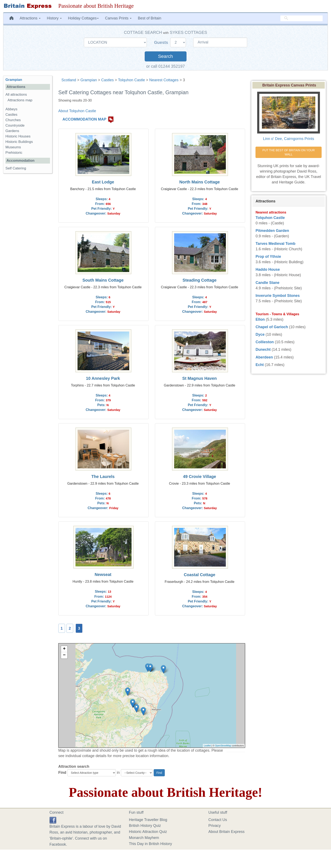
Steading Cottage (200, 280)
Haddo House (268, 269)
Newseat (103, 574)
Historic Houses (18, 136)
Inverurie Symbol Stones (278, 296)
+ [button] (64, 649)
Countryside (15, 125)
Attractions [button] (30, 18)
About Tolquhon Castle (77, 111)
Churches (13, 120)
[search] (302, 18)
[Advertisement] (28, 241)
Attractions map (20, 100)
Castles (107, 80)
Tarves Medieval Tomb (275, 244)
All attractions (16, 95)
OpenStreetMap (223, 746)
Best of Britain (150, 18)
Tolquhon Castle (131, 80)
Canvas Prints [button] (118, 18)
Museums (13, 147)
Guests (162, 42)
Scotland (69, 80)
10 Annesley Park (103, 378)
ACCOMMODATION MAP (84, 119)
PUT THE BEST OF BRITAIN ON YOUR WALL (289, 152)
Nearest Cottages (164, 80)
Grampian (89, 80)
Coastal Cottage (200, 575)
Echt (260, 365)
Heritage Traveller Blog (148, 820)
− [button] (64, 655)
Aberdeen (264, 357)
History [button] (54, 18)
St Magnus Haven (200, 378)
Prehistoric (14, 153)
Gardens (12, 131)
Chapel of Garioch (272, 327)
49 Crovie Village (199, 477)
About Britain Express (227, 832)
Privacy (215, 826)
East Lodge (103, 182)
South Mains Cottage (103, 280)
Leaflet (207, 746)
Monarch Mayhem (144, 838)
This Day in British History (151, 844)
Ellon (260, 319)
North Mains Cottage (200, 182)
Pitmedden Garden (272, 231)
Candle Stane (267, 283)
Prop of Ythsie (268, 257)
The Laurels (103, 477)
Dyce (260, 334)
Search (165, 56)
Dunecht (263, 349)
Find (62, 773)
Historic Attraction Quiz (148, 832)
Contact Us (218, 820)
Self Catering (16, 168)
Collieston (265, 342)
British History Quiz (145, 826)
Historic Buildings (19, 142)
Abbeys (11, 109)
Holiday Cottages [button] (83, 18)
